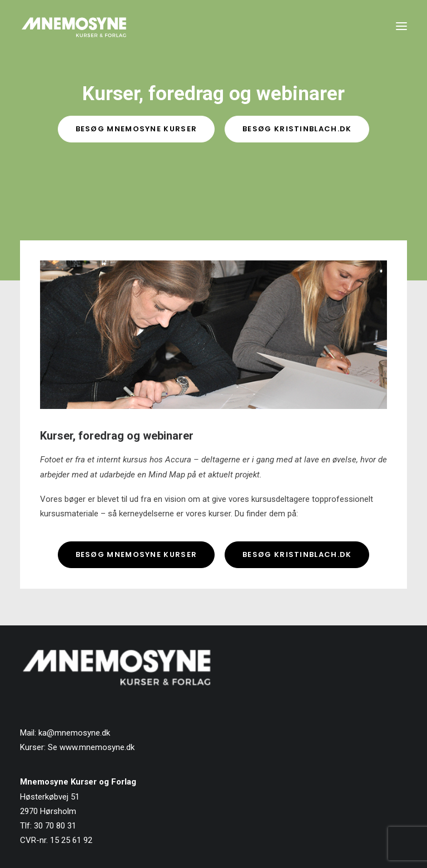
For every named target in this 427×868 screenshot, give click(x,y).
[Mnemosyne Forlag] (74, 26)
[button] (401, 26)
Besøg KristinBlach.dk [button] (297, 129)
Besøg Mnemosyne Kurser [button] (136, 129)
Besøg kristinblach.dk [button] (297, 554)
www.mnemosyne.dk (97, 747)
